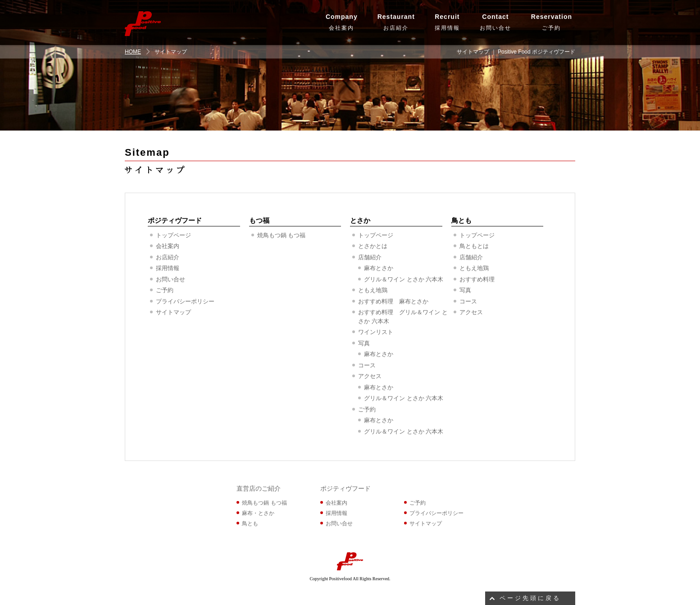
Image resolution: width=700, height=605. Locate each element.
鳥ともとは (474, 246)
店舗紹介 (370, 257)
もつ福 (259, 220)
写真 (364, 343)
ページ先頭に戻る (530, 598)
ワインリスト (376, 332)
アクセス (370, 376)
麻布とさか (379, 268)
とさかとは (373, 246)
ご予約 (552, 21)
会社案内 (342, 21)
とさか (360, 220)
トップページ (173, 235)
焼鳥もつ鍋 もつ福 (282, 235)
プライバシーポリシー (185, 301)
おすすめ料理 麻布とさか (393, 301)
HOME (133, 52)
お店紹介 (396, 21)
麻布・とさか (258, 513)
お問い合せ (495, 21)
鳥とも (461, 220)
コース (367, 365)
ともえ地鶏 (373, 290)
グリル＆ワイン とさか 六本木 (404, 279)
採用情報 (447, 21)
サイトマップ (173, 312)
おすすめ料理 (477, 279)
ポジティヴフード (175, 220)
